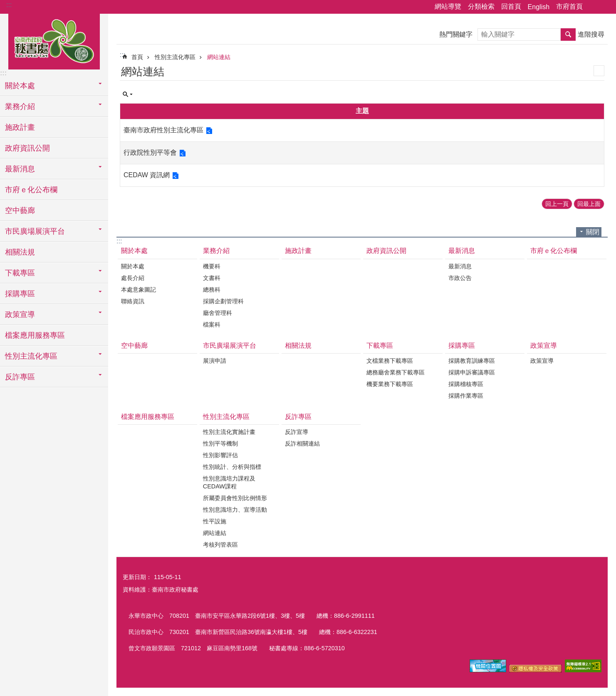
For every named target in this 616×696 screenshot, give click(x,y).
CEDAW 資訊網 (147, 175)
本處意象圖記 (139, 290)
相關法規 (20, 252)
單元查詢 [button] (128, 94)
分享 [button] (593, 7)
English (539, 7)
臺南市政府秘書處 (54, 40)
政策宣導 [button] (20, 315)
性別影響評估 (220, 455)
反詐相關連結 (302, 443)
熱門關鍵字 (456, 34)
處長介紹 (133, 278)
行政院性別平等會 (150, 152)
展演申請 (215, 361)
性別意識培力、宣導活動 (235, 510)
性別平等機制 (220, 443)
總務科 (212, 290)
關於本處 (134, 251)
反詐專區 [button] (20, 377)
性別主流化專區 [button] (31, 356)
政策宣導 (544, 346)
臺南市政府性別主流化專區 (163, 130)
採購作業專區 (466, 396)
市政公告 (460, 278)
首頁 (137, 57)
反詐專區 (298, 417)
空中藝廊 (20, 211)
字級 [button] (605, 7)
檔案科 (212, 324)
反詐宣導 (297, 432)
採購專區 (462, 346)
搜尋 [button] (568, 35)
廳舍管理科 (218, 313)
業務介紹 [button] (20, 107)
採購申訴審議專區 (472, 372)
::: (9, 5)
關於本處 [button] (20, 86)
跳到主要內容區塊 (4, 4)
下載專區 (380, 346)
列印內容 (599, 71)
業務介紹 (216, 251)
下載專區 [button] (20, 273)
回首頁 (511, 6)
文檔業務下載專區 (390, 361)
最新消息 (462, 251)
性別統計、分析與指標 (232, 467)
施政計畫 (20, 127)
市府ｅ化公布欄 (31, 190)
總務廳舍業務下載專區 (396, 372)
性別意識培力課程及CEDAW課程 (229, 482)
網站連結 (219, 57)
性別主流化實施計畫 (229, 432)
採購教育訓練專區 (472, 361)
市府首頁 (569, 6)
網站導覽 (448, 6)
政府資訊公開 (27, 148)
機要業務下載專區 (390, 384)
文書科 (212, 278)
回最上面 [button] (589, 204)
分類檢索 (481, 6)
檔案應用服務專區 (35, 335)
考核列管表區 (220, 545)
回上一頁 (557, 204)
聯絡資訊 (133, 301)
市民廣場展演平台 (230, 346)
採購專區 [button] (20, 294)
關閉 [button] (593, 232)
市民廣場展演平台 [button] (35, 231)
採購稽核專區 (466, 384)
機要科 (212, 266)
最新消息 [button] (20, 169)
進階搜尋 (591, 34)
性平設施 (215, 521)
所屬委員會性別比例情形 (235, 498)
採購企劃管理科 (223, 301)
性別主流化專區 (175, 57)
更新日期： (137, 577)
